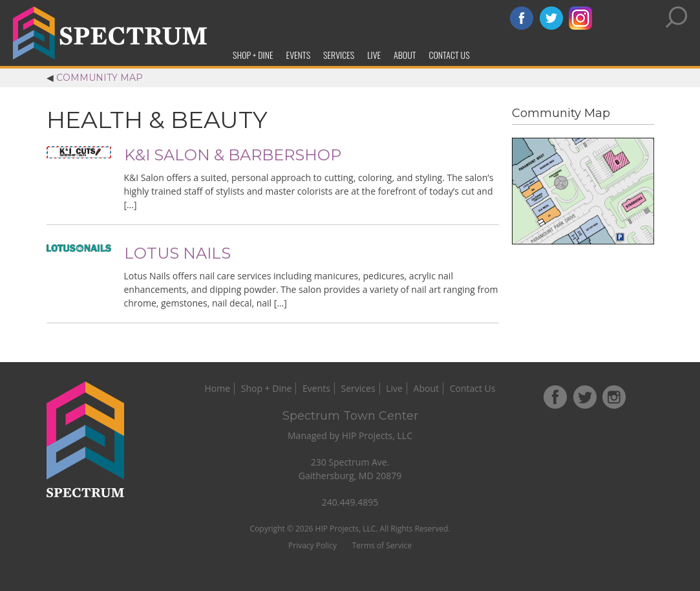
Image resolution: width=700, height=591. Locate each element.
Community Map (100, 78)
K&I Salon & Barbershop (233, 155)
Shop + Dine (253, 55)
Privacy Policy (313, 545)
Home (218, 388)
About (405, 55)
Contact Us (449, 55)
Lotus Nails (177, 253)
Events (299, 55)
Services (339, 55)
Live (374, 55)
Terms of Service (382, 545)
